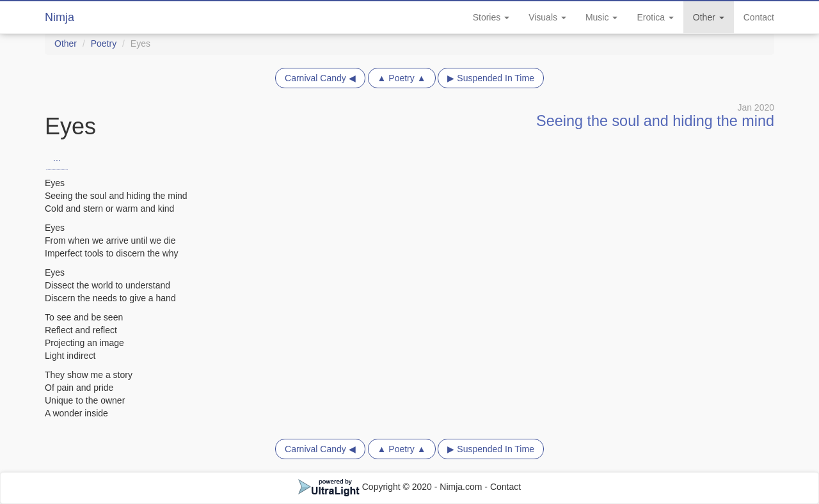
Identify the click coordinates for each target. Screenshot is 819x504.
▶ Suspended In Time (491, 78)
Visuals (547, 17)
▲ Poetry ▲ (402, 78)
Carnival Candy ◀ (320, 78)
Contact (759, 17)
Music (601, 17)
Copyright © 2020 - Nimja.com (392, 487)
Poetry (104, 43)
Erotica (655, 17)
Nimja (60, 17)
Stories (491, 17)
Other (709, 17)
